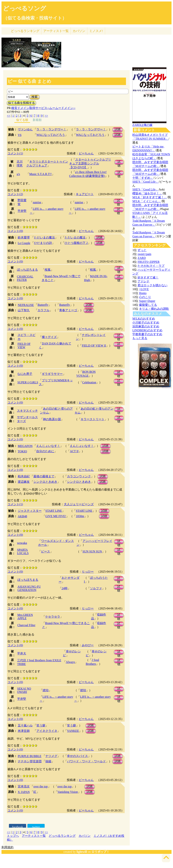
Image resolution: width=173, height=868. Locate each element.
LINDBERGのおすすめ (147, 330)
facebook (18, 827)
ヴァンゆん (25, 129)
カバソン (79, 31)
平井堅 (22, 211)
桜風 (48, 270)
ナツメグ (51, 756)
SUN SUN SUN (92, 551)
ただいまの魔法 (44, 237)
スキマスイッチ (27, 411)
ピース (46, 551)
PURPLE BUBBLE (30, 756)
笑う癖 (41, 725)
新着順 (37, 120)
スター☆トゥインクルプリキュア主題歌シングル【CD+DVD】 (90, 163)
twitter (36, 827)
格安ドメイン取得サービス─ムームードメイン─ (43, 108)
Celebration (89, 382)
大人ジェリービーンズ (79, 504)
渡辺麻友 (24, 482)
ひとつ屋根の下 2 (76, 243)
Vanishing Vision (68, 792)
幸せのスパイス (77, 756)
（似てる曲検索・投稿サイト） (35, 18)
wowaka (22, 543)
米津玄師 (24, 731)
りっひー (88, 572)
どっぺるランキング (62, 836)
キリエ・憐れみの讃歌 (154, 309)
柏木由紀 (24, 476)
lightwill (82, 852)
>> (46, 116)
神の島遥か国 (52, 419)
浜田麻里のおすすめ (146, 326)
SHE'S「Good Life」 (145, 182)
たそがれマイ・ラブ (151, 266)
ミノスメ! (96, 31)
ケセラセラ (53, 617)
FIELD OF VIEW (24, 346)
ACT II (74, 451)
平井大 (22, 653)
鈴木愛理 (24, 237)
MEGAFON (25, 446)
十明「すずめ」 (143, 178)
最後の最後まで (44, 476)
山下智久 (24, 310)
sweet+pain (144, 254)
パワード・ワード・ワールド (86, 761)
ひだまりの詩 (43, 243)
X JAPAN (24, 792)
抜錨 (48, 761)
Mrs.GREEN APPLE (25, 617)
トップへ (13, 836)
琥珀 (46, 690)
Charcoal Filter (26, 625)
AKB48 (22, 516)
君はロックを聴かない (152, 285)
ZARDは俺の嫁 (142, 125)
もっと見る (140, 338)
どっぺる (25, 31)
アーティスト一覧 (34, 836)
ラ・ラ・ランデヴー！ (51, 129)
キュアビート (85, 194)
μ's (18, 174)
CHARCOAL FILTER (25, 278)
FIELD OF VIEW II (94, 346)
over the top (40, 786)
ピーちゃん (86, 153)
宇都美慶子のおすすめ (147, 334)
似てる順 (22, 120)
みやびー (88, 645)
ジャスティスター (30, 511)
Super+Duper (147, 301)
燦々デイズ (49, 337)
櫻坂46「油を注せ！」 (147, 193)
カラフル (43, 310)
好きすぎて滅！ (148, 277)
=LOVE (144, 289)
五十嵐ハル (25, 725)
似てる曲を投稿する (21, 103)
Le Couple (24, 243)
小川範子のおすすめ (146, 322)
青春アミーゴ (68, 310)
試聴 (118, 129)
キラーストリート (93, 419)
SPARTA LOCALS (23, 551)
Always (70, 662)
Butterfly (43, 305)
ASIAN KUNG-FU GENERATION (29, 588)
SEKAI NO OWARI (24, 690)
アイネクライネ (47, 731)
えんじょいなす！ (48, 446)
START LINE (54, 511)
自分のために (45, 451)
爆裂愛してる (148, 305)
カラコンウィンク (79, 476)
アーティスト (56, 31)
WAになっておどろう (51, 135)
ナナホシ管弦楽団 (30, 761)
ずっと (142, 250)
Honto (143, 293)
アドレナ (144, 281)
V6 (20, 135)
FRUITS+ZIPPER (149, 262)
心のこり (145, 297)
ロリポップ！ (100, 852)
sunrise (37, 202)
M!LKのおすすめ (144, 319)
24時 (65, 588)
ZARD (142, 258)
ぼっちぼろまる (27, 270)
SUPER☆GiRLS (28, 382)
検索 (35, 97)
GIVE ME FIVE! (56, 516)
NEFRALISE (26, 305)
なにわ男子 (25, 374)
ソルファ (96, 588)
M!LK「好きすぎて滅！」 (150, 197)
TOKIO (22, 451)
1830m (80, 516)
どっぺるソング (25, 8)
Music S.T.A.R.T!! (40, 174)
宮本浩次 (24, 786)
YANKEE (73, 731)
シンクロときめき (45, 482)
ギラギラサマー (52, 374)
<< (9, 116)
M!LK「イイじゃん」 (147, 201)
